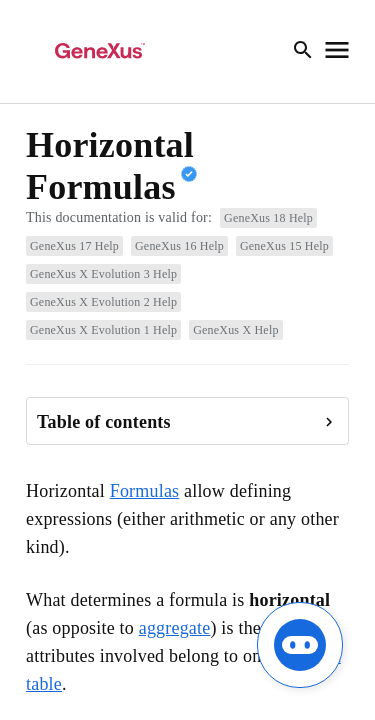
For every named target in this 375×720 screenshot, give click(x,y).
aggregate (175, 628)
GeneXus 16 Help (179, 246)
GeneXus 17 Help (74, 246)
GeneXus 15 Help (284, 246)
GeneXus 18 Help (268, 218)
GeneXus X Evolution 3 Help (103, 274)
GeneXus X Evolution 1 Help (103, 330)
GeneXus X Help (235, 330)
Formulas (145, 491)
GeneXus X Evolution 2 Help (103, 302)
